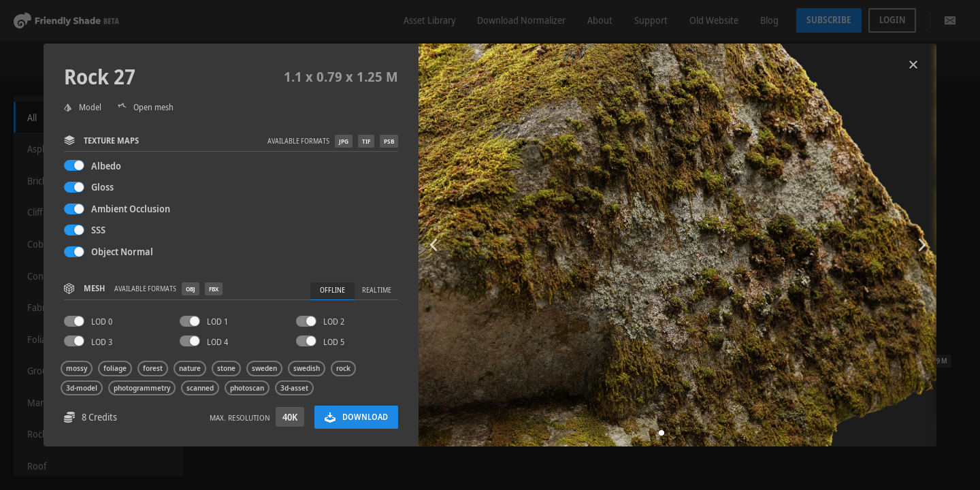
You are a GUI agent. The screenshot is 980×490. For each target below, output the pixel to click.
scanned (200, 388)
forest (153, 368)
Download (356, 417)
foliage (115, 368)
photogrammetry (142, 388)
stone (226, 368)
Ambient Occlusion (131, 209)
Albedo (106, 166)
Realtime (377, 290)
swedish (307, 368)
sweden (264, 368)
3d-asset (294, 388)
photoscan (247, 388)
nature (190, 368)
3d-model (82, 388)
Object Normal (122, 251)
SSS (98, 230)
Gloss (102, 187)
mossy (77, 368)
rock (343, 368)
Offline (332, 290)
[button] (661, 433)
